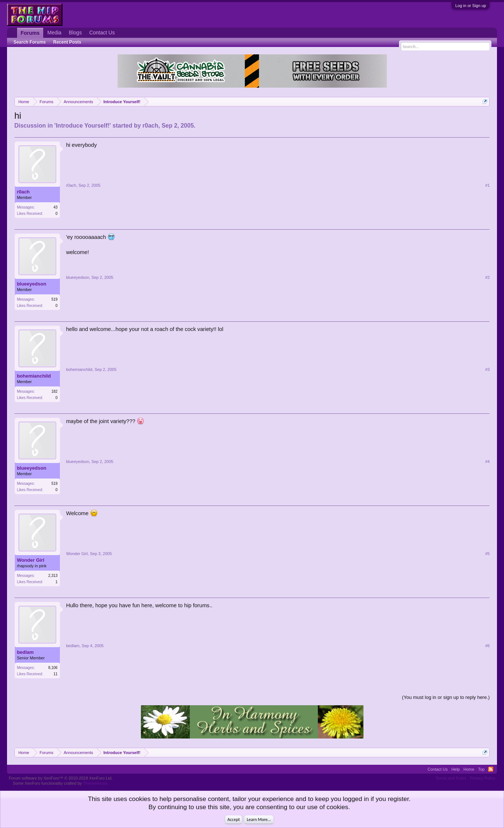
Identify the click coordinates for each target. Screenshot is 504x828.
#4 (487, 462)
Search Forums (30, 42)
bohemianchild (34, 376)
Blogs (75, 33)
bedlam (26, 652)
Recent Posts (67, 42)
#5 (487, 554)
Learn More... (259, 819)
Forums (30, 33)
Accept (234, 819)
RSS (491, 769)
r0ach (150, 126)
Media (54, 33)
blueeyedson (32, 284)
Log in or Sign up (471, 6)
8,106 (53, 668)
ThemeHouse (95, 783)
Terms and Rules (451, 778)
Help (456, 769)
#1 (487, 185)
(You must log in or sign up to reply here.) (446, 697)
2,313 (53, 576)
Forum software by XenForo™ (61, 778)
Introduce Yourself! (83, 126)
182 (55, 391)
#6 (487, 646)
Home (469, 769)
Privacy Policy (483, 778)
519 (55, 299)
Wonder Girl (31, 560)
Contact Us (102, 33)
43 (56, 207)
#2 (487, 277)
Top (481, 769)
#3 (487, 369)
